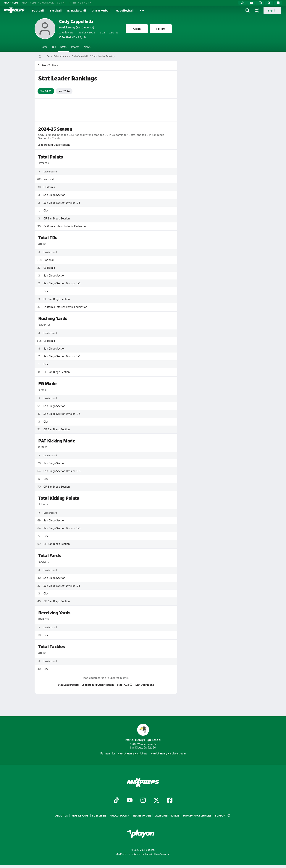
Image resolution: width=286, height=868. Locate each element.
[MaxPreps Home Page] (40, 56)
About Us (62, 815)
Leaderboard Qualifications (54, 145)
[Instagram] (260, 3)
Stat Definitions (145, 685)
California (49, 187)
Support (223, 815)
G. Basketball (101, 10)
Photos (75, 47)
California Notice (167, 815)
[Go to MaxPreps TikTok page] (116, 801)
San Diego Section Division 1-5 (62, 203)
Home (44, 47)
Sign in (272, 10)
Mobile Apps (80, 815)
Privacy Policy (119, 815)
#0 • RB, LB (72, 37)
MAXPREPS (11, 3)
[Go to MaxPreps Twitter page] (156, 801)
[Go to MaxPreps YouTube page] (130, 801)
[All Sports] (142, 10)
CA (48, 56)
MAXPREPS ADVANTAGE (38, 3)
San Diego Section (54, 195)
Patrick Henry (61, 56)
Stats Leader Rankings (104, 56)
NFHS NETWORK (81, 3)
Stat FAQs (125, 685)
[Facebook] (278, 3)
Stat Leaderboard (68, 685)
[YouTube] (251, 3)
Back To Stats (48, 65)
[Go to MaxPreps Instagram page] (143, 801)
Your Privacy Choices (197, 815)
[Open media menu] (257, 10)
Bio (54, 47)
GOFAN (62, 3)
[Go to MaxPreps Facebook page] (170, 801)
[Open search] (248, 10)
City (46, 210)
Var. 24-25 (46, 91)
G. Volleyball (125, 10)
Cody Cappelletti (76, 21)
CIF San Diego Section (57, 218)
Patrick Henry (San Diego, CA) (77, 27)
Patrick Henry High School (143, 733)
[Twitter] (269, 3)
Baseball (56, 10)
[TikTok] (243, 3)
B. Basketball (77, 10)
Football (38, 10)
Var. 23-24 (64, 91)
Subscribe (99, 815)
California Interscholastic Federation (65, 226)
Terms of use (142, 815)
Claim (137, 29)
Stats (63, 47)
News (87, 47)
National (49, 179)
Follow (161, 29)
